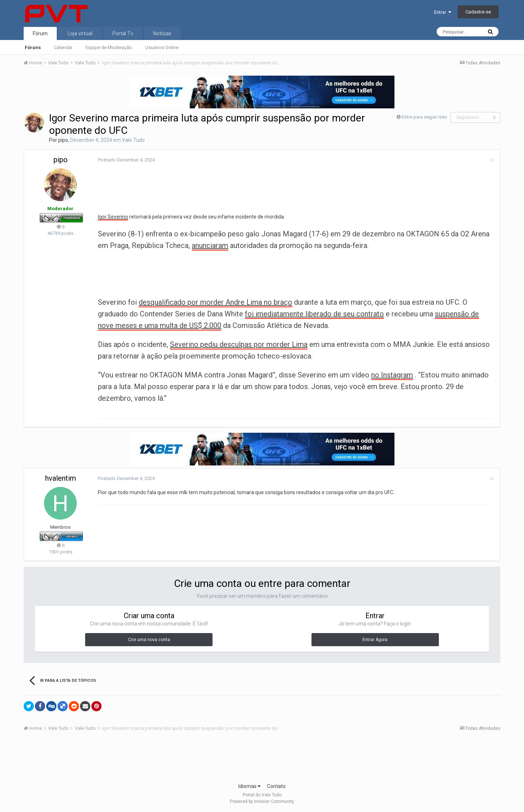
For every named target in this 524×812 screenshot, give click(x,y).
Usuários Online (162, 47)
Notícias (162, 33)
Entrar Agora (375, 640)
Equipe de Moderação (109, 47)
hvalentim (61, 478)
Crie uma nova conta (149, 640)
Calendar (63, 47)
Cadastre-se (478, 12)
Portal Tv (123, 33)
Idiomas (249, 786)
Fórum (40, 33)
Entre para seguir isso (424, 117)
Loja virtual (80, 33)
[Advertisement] (262, 759)
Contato (276, 786)
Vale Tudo (133, 140)
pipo (63, 140)
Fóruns (33, 47)
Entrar (443, 12)
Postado (125, 160)
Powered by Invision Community (262, 801)
